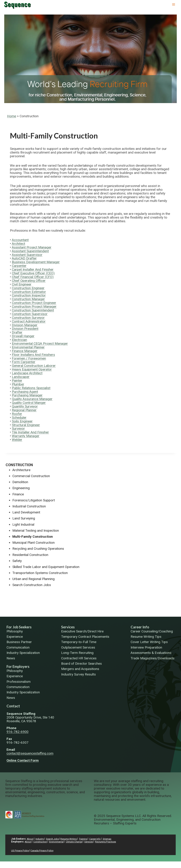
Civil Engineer (22, 284)
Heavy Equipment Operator (32, 369)
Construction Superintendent (33, 310)
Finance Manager (25, 351)
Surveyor (18, 429)
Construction (19, 465)
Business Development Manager (36, 262)
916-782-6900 (17, 732)
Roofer (17, 414)
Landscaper (21, 377)
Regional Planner (24, 410)
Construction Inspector (29, 295)
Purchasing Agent (25, 392)
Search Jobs (54, 839)
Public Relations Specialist (31, 388)
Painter (17, 381)
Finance (18, 494)
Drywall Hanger (23, 336)
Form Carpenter (24, 362)
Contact (13, 706)
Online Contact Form (23, 760)
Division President (25, 329)
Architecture (21, 470)
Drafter (17, 332)
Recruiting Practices (111, 842)
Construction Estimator (29, 292)
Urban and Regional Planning (33, 579)
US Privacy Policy (21, 850)
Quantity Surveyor (25, 406)
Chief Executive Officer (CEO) (33, 273)
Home (12, 116)
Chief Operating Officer (29, 281)
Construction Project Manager (34, 306)
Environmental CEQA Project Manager (40, 343)
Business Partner (19, 642)
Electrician (19, 340)
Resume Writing (71, 839)
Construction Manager (28, 299)
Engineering (21, 488)
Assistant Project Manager (32, 247)
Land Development (26, 512)
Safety (17, 561)
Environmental (58, 842)
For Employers (18, 666)
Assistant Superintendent (30, 251)
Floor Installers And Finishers (33, 355)
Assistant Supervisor (27, 255)
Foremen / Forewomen (29, 358)
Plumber (18, 384)
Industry (40, 839)
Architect (18, 244)
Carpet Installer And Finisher (33, 269)
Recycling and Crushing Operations (38, 549)
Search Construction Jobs (32, 585)
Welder (17, 440)
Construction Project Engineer (34, 303)
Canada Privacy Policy (44, 850)
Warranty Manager (26, 436)
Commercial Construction (31, 476)
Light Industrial (23, 525)
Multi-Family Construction (33, 537)
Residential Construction (30, 555)
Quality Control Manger (29, 403)
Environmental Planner (28, 347)
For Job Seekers (19, 627)
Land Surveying (24, 518)
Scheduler (19, 418)
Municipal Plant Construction (33, 543)
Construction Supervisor (30, 314)
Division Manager (25, 325)
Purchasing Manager (27, 395)
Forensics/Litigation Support (34, 500)
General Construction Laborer (34, 366)
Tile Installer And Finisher (30, 432)
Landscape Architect (27, 373)
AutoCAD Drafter (24, 258)
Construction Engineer (28, 288)
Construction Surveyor (28, 318)
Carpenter (19, 266)
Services (68, 627)
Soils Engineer (22, 421)
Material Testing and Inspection (36, 531)
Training (87, 839)
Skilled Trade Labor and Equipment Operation (46, 567)
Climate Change (77, 842)
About (30, 839)
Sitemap (113, 839)
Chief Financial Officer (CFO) (33, 277)
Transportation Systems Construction (40, 573)
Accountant (20, 240)
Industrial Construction (29, 506)
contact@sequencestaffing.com (30, 753)
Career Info (140, 627)
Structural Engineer (26, 425)
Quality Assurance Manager (32, 399)
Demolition (20, 482)
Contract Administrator (29, 321)
